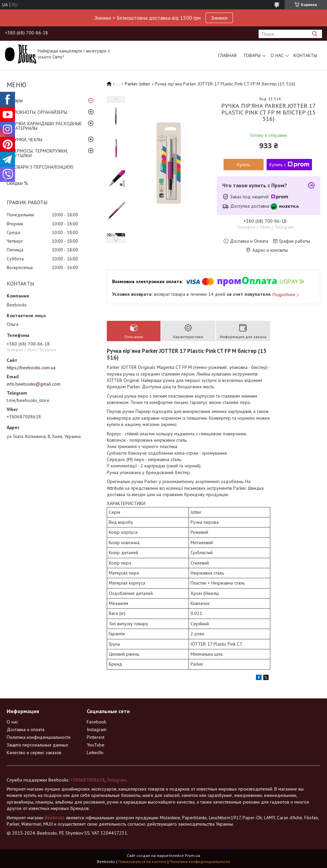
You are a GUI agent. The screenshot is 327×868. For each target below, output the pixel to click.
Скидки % (17, 183)
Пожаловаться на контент (142, 861)
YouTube (96, 745)
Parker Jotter (137, 84)
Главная (227, 55)
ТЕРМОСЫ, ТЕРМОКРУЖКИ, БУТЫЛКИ (40, 153)
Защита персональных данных (37, 745)
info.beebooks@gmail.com (34, 384)
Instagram (97, 729)
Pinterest (96, 737)
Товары (252, 55)
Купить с (289, 165)
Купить (244, 165)
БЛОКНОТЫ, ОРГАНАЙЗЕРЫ (39, 112)
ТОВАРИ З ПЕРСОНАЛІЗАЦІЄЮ (43, 167)
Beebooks (55, 818)
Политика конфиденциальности (39, 737)
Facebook (96, 722)
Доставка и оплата (26, 729)
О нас (277, 55)
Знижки (219, 18)
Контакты (305, 55)
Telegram (116, 780)
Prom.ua (193, 855)
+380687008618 (88, 780)
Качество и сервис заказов (34, 752)
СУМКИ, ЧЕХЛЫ (27, 140)
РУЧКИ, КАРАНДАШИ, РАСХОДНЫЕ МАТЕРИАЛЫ (47, 126)
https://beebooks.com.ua (31, 368)
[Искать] (314, 34)
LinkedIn (95, 752)
